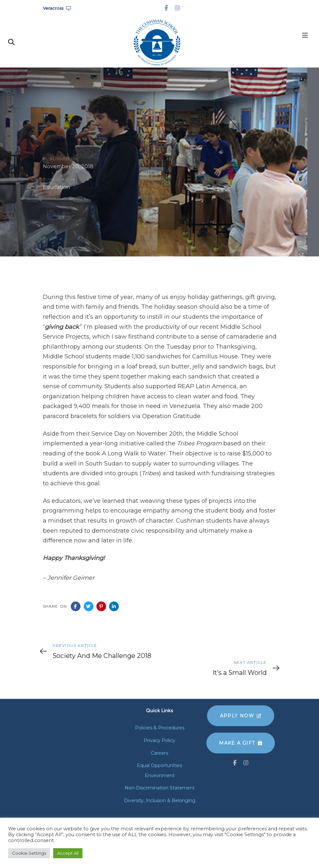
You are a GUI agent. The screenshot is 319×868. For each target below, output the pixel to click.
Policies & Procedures (160, 728)
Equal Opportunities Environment (159, 770)
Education (56, 188)
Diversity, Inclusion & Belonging (160, 800)
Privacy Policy (159, 740)
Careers (159, 753)
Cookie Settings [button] (29, 853)
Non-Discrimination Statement (160, 788)
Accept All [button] (68, 853)
